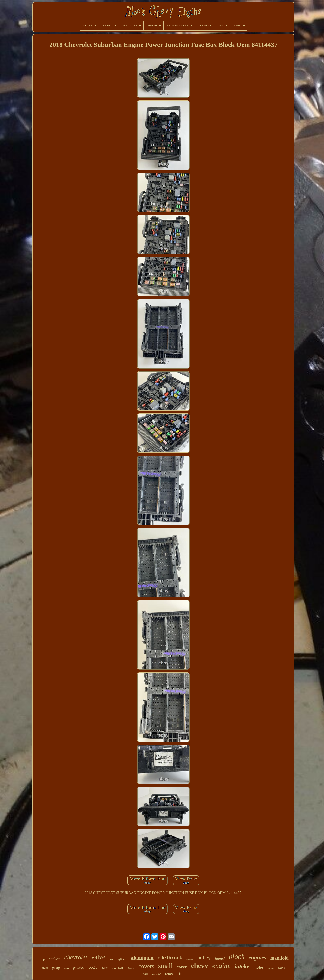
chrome (131, 968)
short (282, 968)
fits (180, 973)
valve (98, 957)
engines (257, 957)
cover (182, 967)
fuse (112, 959)
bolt (93, 968)
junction (190, 960)
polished (79, 968)
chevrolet (76, 957)
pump (56, 968)
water (66, 968)
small (165, 966)
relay (169, 974)
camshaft (118, 968)
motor (259, 967)
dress (45, 968)
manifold (279, 958)
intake (242, 966)
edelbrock (170, 958)
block (237, 957)
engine (221, 966)
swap (41, 959)
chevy (200, 966)
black (105, 968)
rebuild (156, 975)
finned (220, 958)
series (271, 968)
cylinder (122, 959)
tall (146, 974)
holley (204, 958)
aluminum (142, 958)
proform (54, 959)
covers (146, 966)
